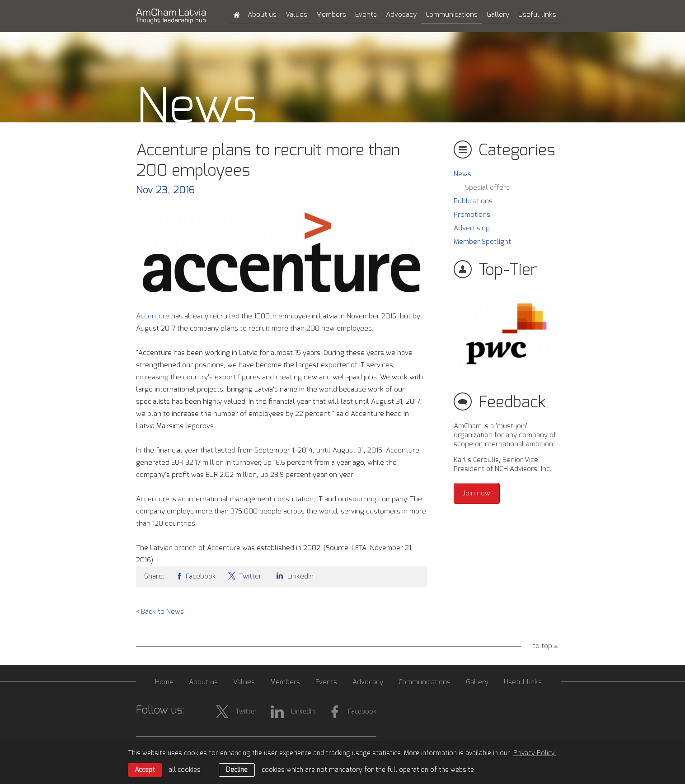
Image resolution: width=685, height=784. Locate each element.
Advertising (472, 228)
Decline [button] (237, 770)
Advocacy (401, 15)
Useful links (537, 15)
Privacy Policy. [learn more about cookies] (535, 753)
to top (542, 646)
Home (164, 682)
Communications (452, 15)
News (462, 174)
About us (262, 15)
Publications (473, 201)
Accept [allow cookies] (145, 770)
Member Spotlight (482, 242)
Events (366, 15)
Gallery (498, 15)
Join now (477, 493)
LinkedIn (293, 576)
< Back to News (160, 612)
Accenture (154, 316)
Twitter (244, 576)
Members (331, 15)
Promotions (472, 215)
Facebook (196, 576)
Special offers (487, 188)
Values (296, 15)
